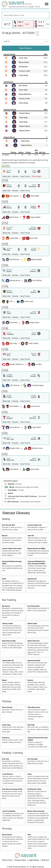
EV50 (4, 579)
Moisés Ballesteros (25, 94)
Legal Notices (34, 860)
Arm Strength (32, 759)
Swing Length (8, 623)
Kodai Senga (23, 118)
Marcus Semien (24, 62)
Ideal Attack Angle (9, 641)
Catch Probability (9, 811)
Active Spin (6, 725)
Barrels (5, 536)
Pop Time (6, 759)
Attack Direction (33, 641)
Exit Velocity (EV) (8, 525)
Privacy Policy (21, 860)
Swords (30, 680)
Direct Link (7, 176)
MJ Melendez (23, 67)
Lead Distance (8, 774)
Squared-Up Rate (34, 660)
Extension (6, 738)
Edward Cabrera (25, 113)
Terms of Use (7, 860)
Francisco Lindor (24, 71)
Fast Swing (12, 490)
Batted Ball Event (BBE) (36, 548)
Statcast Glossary (16, 513)
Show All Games (26, 48)
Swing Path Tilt (8, 660)
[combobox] (26, 15)
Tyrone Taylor (23, 58)
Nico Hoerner (23, 86)
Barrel (12, 487)
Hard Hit (11, 484)
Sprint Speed (7, 835)
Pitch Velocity (7, 707)
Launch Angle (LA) (34, 525)
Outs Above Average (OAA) (12, 789)
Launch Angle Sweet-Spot (12, 548)
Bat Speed (6, 606)
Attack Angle (32, 623)
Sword (10, 493)
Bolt (29, 835)
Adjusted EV (32, 579)
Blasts (4, 680)
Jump (29, 774)
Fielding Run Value (34, 789)
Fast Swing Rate (33, 606)
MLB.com (45, 860)
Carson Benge (24, 75)
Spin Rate (31, 725)
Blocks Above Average (36, 811)
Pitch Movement (34, 707)
